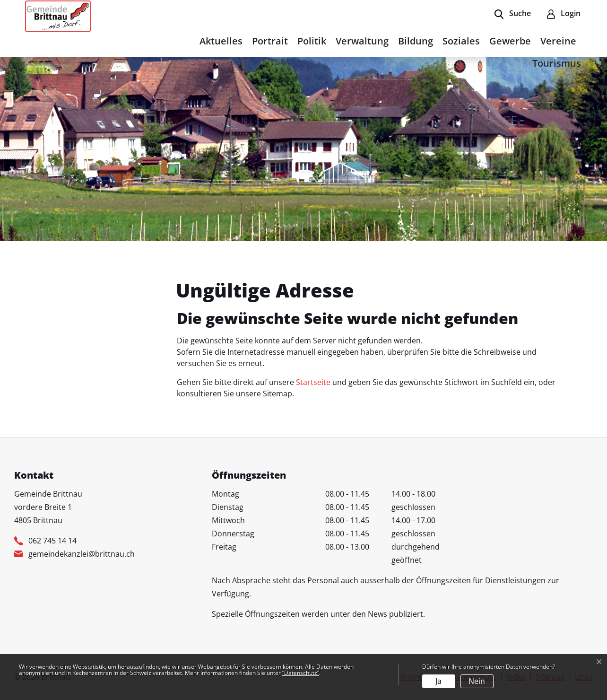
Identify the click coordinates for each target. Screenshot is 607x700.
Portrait (270, 41)
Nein (477, 681)
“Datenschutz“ (301, 673)
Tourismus (557, 63)
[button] (513, 14)
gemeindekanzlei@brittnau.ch (82, 554)
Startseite (313, 382)
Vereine (558, 41)
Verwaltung (362, 41)
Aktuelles (221, 41)
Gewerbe (510, 41)
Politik (312, 41)
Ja (438, 681)
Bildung (416, 41)
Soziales (461, 41)
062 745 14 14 (52, 541)
